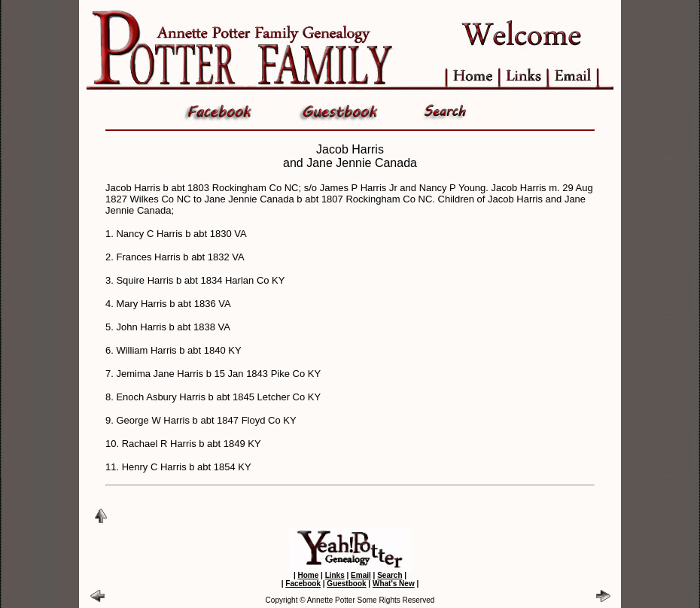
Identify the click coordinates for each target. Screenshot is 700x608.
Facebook (303, 584)
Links (335, 575)
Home (308, 575)
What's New (394, 584)
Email (361, 575)
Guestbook (346, 584)
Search (390, 575)
